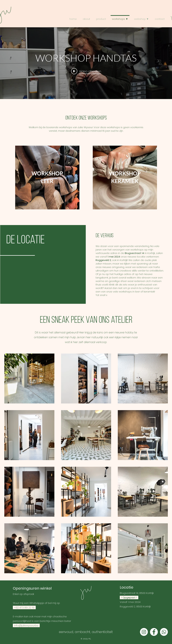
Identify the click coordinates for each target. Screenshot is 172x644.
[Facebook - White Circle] (154, 632)
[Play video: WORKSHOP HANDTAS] (86, 71)
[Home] (86, 593)
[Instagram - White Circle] (144, 632)
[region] (47, 178)
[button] (141, 17)
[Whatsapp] (164, 632)
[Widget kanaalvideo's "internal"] (86, 63)
